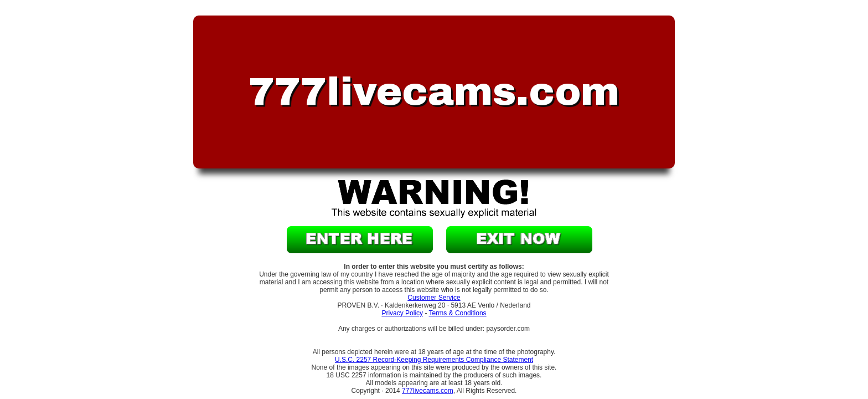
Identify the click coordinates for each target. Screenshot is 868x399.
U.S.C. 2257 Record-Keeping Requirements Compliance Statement (434, 360)
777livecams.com (428, 391)
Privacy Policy (402, 313)
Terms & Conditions (458, 313)
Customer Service (434, 298)
